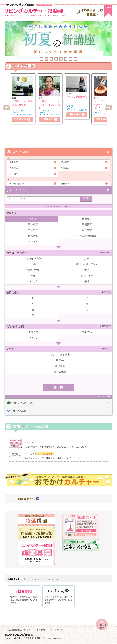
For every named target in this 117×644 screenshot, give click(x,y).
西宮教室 (65, 183)
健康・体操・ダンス (87, 264)
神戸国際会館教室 (18, 183)
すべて (33, 219)
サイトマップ (57, 631)
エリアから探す (21, 152)
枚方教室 (14, 174)
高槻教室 (14, 168)
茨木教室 (65, 168)
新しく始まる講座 (60, 354)
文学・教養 (87, 276)
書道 (87, 270)
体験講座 (60, 366)
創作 (33, 276)
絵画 (87, 258)
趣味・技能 (33, 270)
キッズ (33, 281)
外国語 (33, 264)
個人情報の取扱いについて (19, 631)
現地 (87, 281)
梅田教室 (14, 162)
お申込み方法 (19, 411)
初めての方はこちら (23, 403)
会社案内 (41, 631)
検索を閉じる (103, 396)
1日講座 (60, 360)
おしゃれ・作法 (33, 258)
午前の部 (33, 332)
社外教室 (33, 242)
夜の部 (33, 338)
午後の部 (87, 332)
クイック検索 (19, 190)
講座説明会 (60, 372)
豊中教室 (65, 162)
